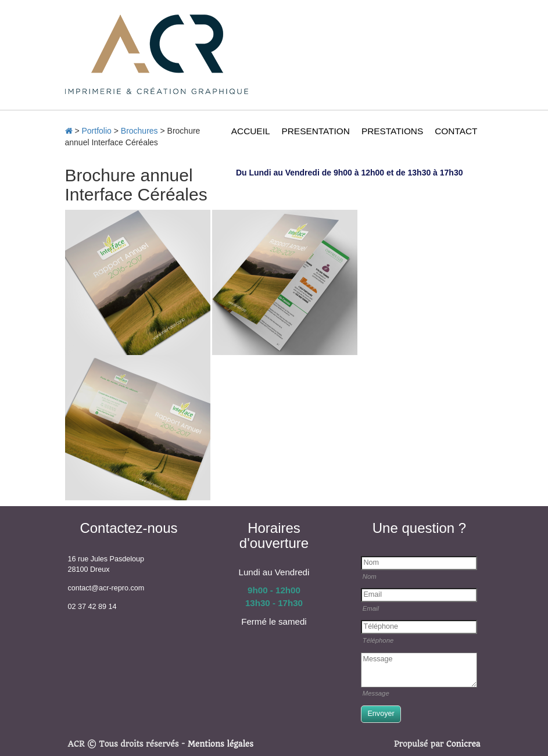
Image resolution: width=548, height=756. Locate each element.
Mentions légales (221, 744)
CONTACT (456, 131)
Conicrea (463, 744)
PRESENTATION (315, 131)
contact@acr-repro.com (106, 588)
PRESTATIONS (392, 131)
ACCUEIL (251, 131)
